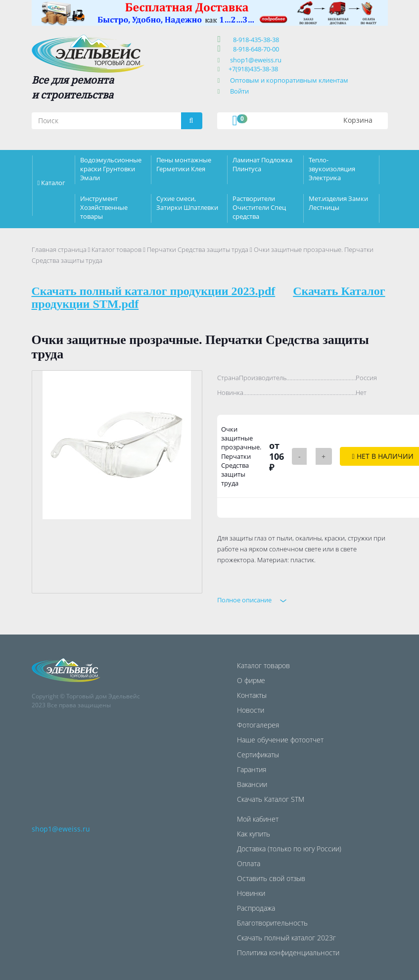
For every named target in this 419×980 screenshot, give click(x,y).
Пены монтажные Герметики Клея (184, 164)
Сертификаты (258, 755)
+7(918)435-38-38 (253, 69)
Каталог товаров (116, 249)
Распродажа (256, 908)
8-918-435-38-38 (255, 40)
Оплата (249, 863)
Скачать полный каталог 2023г (286, 938)
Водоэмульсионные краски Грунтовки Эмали (111, 169)
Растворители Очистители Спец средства (259, 207)
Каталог (53, 183)
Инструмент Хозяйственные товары (104, 207)
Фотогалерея (258, 725)
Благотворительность (272, 923)
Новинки (251, 893)
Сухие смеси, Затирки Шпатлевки (187, 203)
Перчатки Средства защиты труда (198, 249)
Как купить (254, 834)
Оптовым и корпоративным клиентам (289, 80)
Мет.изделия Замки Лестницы (338, 203)
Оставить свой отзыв (271, 878)
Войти (239, 91)
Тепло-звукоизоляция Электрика (332, 169)
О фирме (251, 680)
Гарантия (252, 769)
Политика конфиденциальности (288, 953)
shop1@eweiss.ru (256, 60)
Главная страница (59, 249)
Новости (251, 710)
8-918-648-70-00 (255, 49)
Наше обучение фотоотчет (280, 740)
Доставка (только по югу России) (289, 849)
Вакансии (252, 784)
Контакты (252, 695)
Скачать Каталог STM (271, 799)
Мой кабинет (258, 819)
